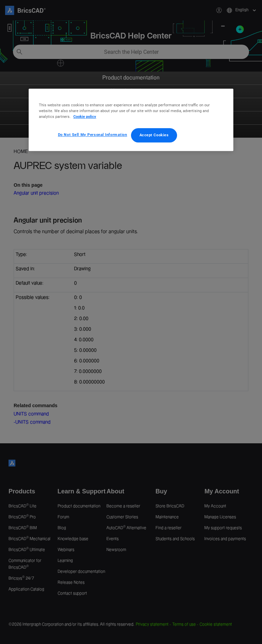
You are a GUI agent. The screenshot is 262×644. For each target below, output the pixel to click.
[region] (131, 120)
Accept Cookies (154, 135)
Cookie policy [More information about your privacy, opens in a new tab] (85, 117)
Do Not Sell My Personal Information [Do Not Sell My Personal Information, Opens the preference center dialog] (93, 135)
